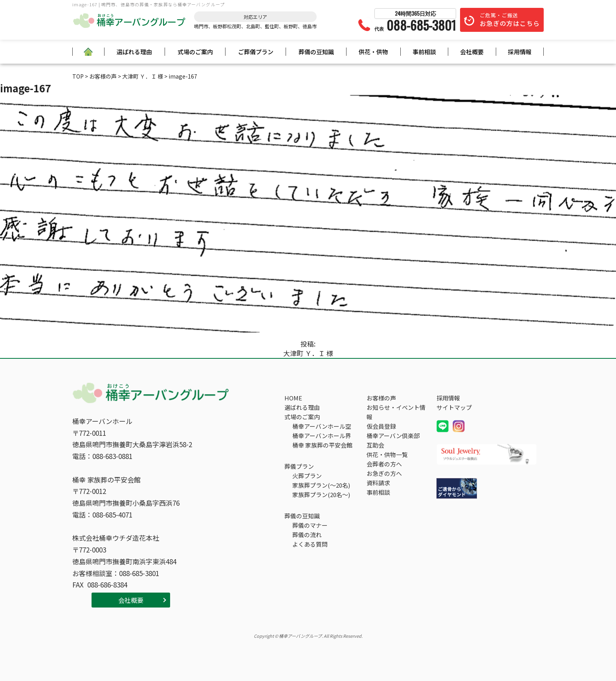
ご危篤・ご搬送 (510, 20)
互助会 (375, 445)
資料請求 (378, 483)
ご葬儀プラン (256, 52)
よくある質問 (310, 544)
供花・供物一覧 (387, 454)
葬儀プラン (299, 466)
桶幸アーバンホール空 (322, 426)
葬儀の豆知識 (316, 52)
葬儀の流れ (307, 535)
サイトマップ (454, 407)
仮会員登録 (381, 426)
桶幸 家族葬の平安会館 (322, 445)
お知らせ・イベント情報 (396, 412)
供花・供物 (373, 52)
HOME (293, 398)
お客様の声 (381, 398)
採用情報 (520, 52)
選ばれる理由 (134, 52)
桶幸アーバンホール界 (322, 436)
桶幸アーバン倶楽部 (393, 436)
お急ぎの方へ (384, 473)
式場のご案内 (195, 52)
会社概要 (472, 52)
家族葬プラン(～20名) (321, 485)
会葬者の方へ (384, 464)
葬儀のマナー (310, 525)
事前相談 (424, 52)
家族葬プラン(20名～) (321, 495)
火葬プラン (307, 476)
